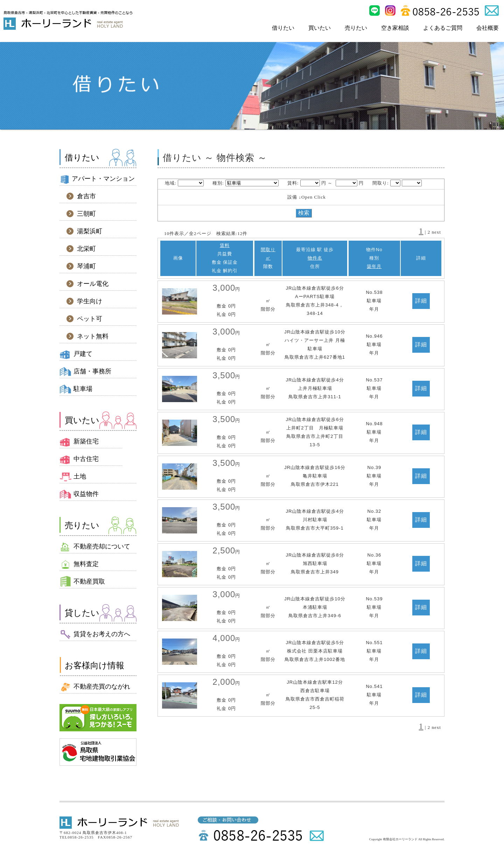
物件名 (315, 258)
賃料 (225, 245)
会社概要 (488, 28)
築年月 (374, 266)
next (436, 232)
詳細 (421, 301)
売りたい (356, 28)
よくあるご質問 (443, 28)
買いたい (320, 28)
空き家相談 (395, 28)
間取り (268, 250)
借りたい (283, 28)
